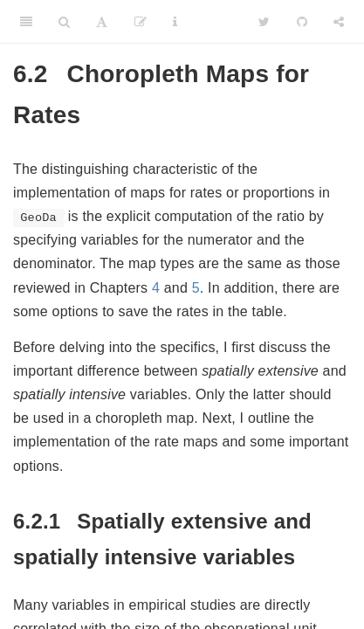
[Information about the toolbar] (175, 22)
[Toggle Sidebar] (26, 22)
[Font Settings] (102, 22)
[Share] (339, 22)
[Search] (64, 22)
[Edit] (141, 22)
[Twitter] (264, 22)
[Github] (302, 22)
